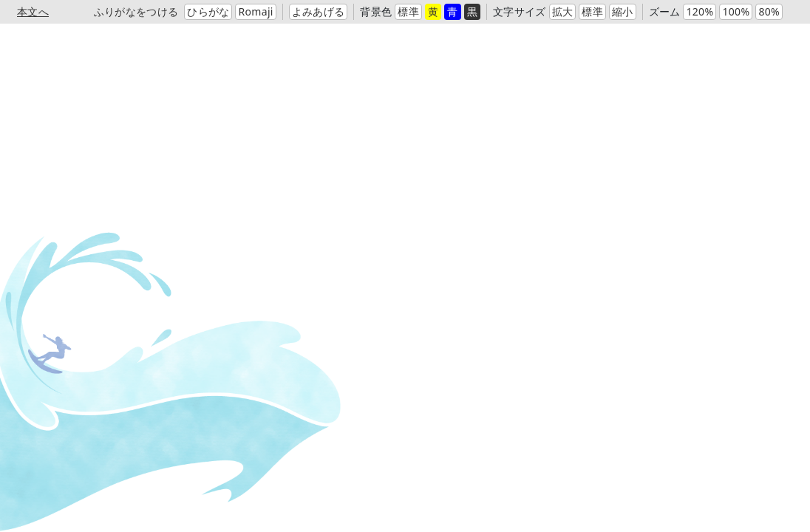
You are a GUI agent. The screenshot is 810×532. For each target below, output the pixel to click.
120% (700, 11)
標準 (408, 11)
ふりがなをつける (136, 11)
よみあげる (319, 11)
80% (769, 11)
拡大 (563, 11)
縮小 (623, 11)
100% (736, 11)
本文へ (33, 11)
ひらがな (208, 11)
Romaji (255, 11)
